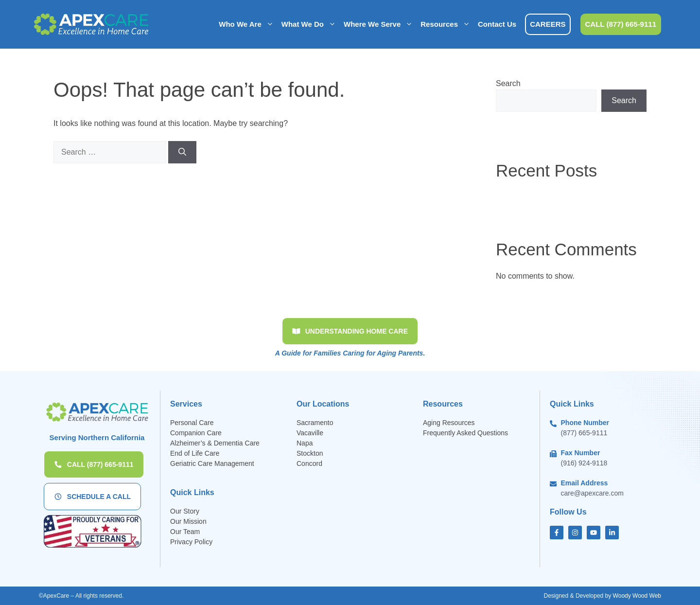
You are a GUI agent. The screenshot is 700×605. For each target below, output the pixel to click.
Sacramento (315, 423)
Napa (305, 443)
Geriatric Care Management (212, 463)
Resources (447, 24)
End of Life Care (195, 453)
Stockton (310, 453)
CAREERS (548, 24)
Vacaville (310, 433)
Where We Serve (380, 24)
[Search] (182, 152)
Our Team (185, 532)
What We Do (311, 24)
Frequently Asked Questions (466, 433)
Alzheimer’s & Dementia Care (215, 443)
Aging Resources (449, 423)
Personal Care (192, 423)
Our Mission (188, 521)
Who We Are (248, 24)
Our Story (185, 511)
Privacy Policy (191, 542)
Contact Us (497, 24)
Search (508, 83)
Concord (309, 463)
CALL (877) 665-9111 (621, 24)
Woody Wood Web (637, 596)
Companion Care (196, 433)
